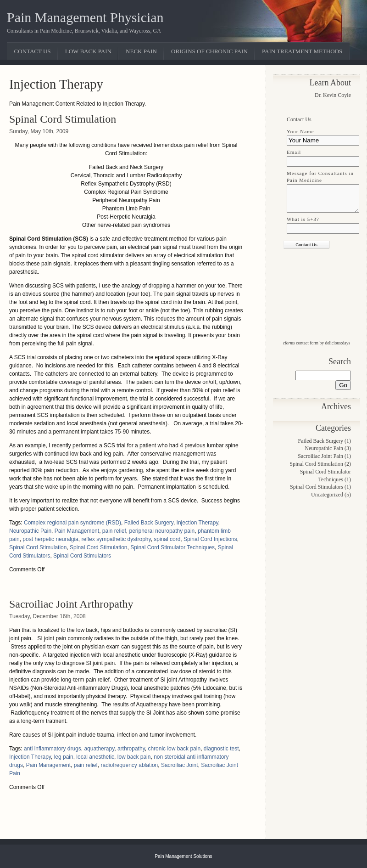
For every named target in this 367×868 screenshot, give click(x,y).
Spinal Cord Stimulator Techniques (172, 547)
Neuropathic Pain (30, 531)
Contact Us (33, 51)
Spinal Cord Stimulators (82, 556)
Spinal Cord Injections (210, 539)
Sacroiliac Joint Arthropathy (71, 604)
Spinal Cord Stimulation (63, 119)
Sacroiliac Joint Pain (320, 456)
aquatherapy (99, 749)
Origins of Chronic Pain (209, 51)
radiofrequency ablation (129, 765)
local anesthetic (95, 757)
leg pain (64, 757)
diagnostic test (221, 749)
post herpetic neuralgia (50, 539)
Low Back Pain (88, 51)
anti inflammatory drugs (53, 749)
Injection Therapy (197, 523)
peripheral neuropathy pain (162, 531)
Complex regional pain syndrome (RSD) (72, 523)
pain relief (114, 531)
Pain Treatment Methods (302, 51)
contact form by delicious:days (317, 343)
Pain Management (77, 531)
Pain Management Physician (85, 17)
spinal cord (167, 539)
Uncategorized (327, 495)
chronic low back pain (174, 749)
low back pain (134, 757)
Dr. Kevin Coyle (333, 95)
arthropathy (131, 749)
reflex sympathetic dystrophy (116, 539)
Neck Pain (141, 51)
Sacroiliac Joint (180, 765)
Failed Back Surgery (149, 523)
